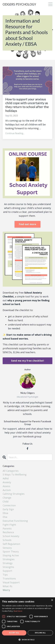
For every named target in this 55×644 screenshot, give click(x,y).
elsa (5, 517)
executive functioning (15, 521)
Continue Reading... (15, 133)
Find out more (27, 224)
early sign (8, 509)
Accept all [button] (14, 633)
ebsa (5, 513)
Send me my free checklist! (27, 361)
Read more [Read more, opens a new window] (18, 611)
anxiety (7, 482)
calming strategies (14, 494)
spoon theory (11, 552)
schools (7, 540)
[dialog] (27, 621)
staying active (11, 555)
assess (6, 486)
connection (9, 505)
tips (5, 575)
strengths (8, 567)
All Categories (11, 471)
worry (6, 590)
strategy (8, 563)
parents (7, 529)
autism (7, 490)
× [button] (52, 600)
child (6, 502)
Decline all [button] (40, 633)
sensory (7, 548)
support (7, 571)
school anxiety (11, 536)
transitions (9, 579)
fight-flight (9, 525)
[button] (27, 640)
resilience (8, 532)
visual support (11, 582)
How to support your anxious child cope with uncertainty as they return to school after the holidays (27, 105)
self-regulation (11, 544)
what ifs (7, 586)
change (7, 498)
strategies (9, 559)
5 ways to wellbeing (15, 475)
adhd (6, 478)
